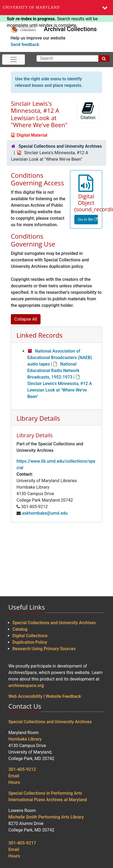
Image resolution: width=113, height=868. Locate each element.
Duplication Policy (30, 642)
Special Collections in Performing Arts (45, 793)
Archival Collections (70, 29)
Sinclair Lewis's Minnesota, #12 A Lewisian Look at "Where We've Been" (60, 390)
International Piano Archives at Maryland (48, 800)
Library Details (38, 418)
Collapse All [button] (26, 319)
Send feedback (25, 45)
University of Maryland (31, 7)
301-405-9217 (22, 843)
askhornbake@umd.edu (45, 513)
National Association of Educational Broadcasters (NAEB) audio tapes (60, 358)
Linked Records (39, 335)
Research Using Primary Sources (44, 649)
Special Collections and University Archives (60, 146)
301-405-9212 (22, 769)
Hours (14, 782)
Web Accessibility (25, 696)
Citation (88, 111)
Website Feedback (63, 696)
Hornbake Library (25, 739)
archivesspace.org (26, 685)
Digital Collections (30, 636)
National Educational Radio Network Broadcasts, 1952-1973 (53, 371)
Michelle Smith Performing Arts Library (46, 817)
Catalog (20, 629)
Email (14, 776)
